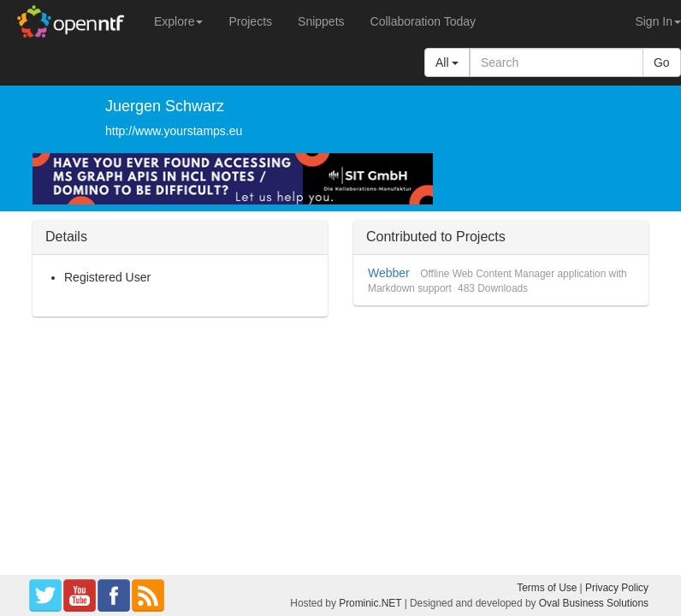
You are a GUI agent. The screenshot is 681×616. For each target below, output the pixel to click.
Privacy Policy (617, 588)
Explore (178, 21)
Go (662, 62)
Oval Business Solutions (594, 603)
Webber (389, 273)
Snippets (321, 21)
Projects (250, 21)
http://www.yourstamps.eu (174, 131)
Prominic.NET (370, 603)
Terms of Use (547, 588)
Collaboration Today (423, 21)
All (447, 62)
